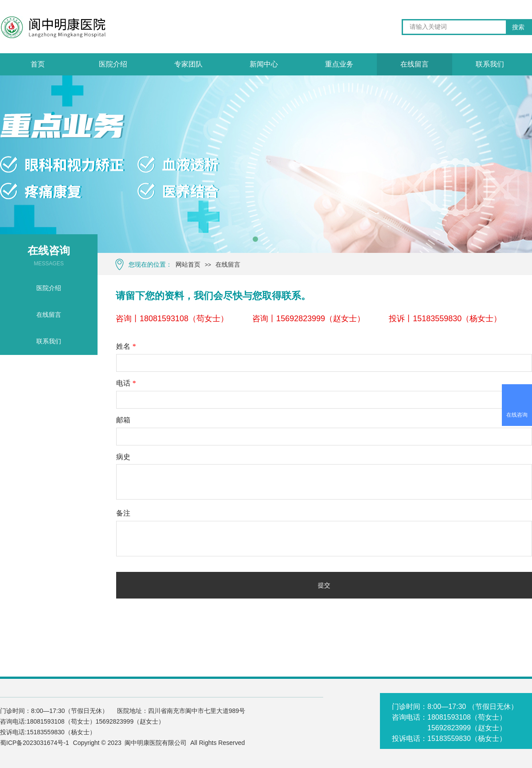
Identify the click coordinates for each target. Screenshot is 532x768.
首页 (38, 64)
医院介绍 (113, 64)
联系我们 (490, 64)
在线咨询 (517, 415)
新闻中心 (264, 64)
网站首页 (188, 265)
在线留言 (228, 265)
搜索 (518, 27)
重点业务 (339, 64)
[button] (255, 239)
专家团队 (188, 64)
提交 (324, 585)
